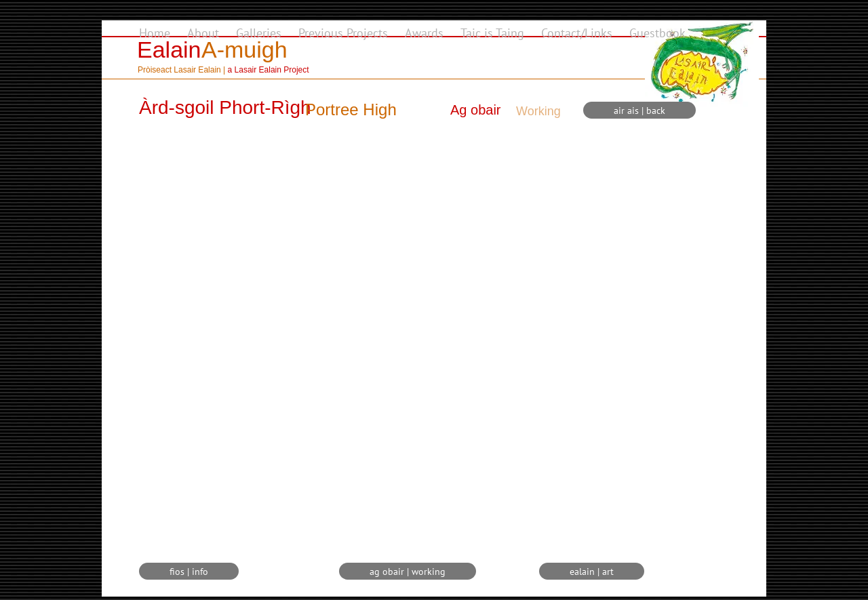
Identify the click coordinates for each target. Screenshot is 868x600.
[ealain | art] (592, 571)
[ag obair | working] (408, 571)
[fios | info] (189, 571)
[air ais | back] (639, 110)
